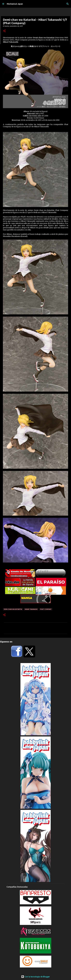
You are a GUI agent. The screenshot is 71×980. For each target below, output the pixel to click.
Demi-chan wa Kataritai (13, 609)
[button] (4, 31)
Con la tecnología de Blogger (35, 977)
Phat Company (46, 609)
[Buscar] (68, 4)
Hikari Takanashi (31, 609)
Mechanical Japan (15, 4)
